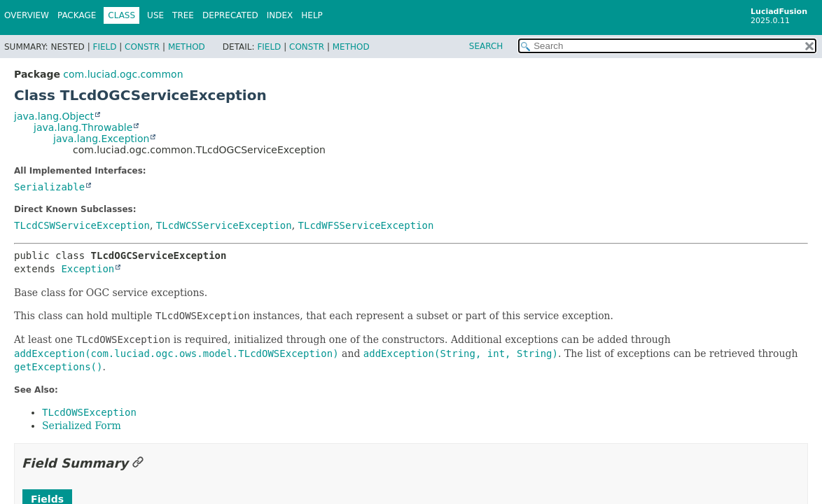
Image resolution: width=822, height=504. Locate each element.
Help (312, 15)
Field (104, 47)
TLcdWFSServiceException (366, 225)
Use (155, 15)
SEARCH (486, 46)
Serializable (49, 187)
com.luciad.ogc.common (123, 74)
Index (280, 15)
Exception (88, 269)
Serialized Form (82, 426)
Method (187, 47)
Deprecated (230, 15)
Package (77, 15)
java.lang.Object (54, 116)
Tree (183, 15)
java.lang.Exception (101, 139)
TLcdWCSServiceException (224, 225)
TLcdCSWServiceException (82, 225)
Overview (27, 15)
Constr (142, 47)
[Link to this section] (138, 463)
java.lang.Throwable (83, 127)
